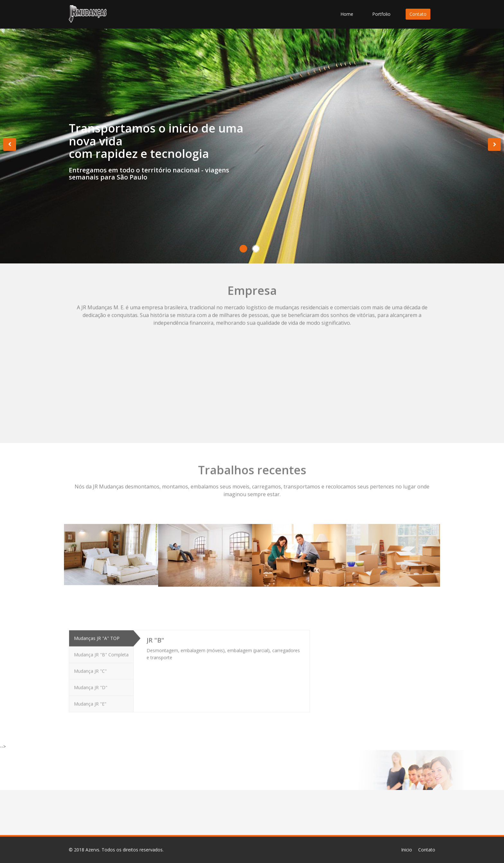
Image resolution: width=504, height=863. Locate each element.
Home (347, 14)
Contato (418, 14)
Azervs (92, 850)
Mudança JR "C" (90, 669)
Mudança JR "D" (91, 685)
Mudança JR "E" (90, 702)
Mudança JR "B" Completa (101, 652)
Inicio (407, 850)
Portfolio (381, 14)
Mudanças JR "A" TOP (97, 636)
